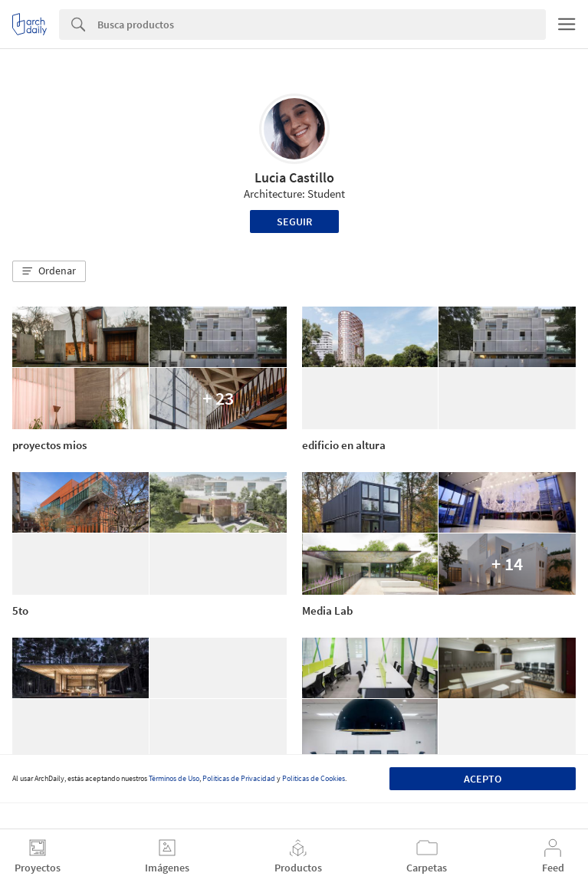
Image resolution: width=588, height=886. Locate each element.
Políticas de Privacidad (239, 778)
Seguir (294, 221)
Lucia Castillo (294, 177)
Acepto (483, 779)
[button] (49, 271)
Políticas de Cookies (314, 778)
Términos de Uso (174, 778)
